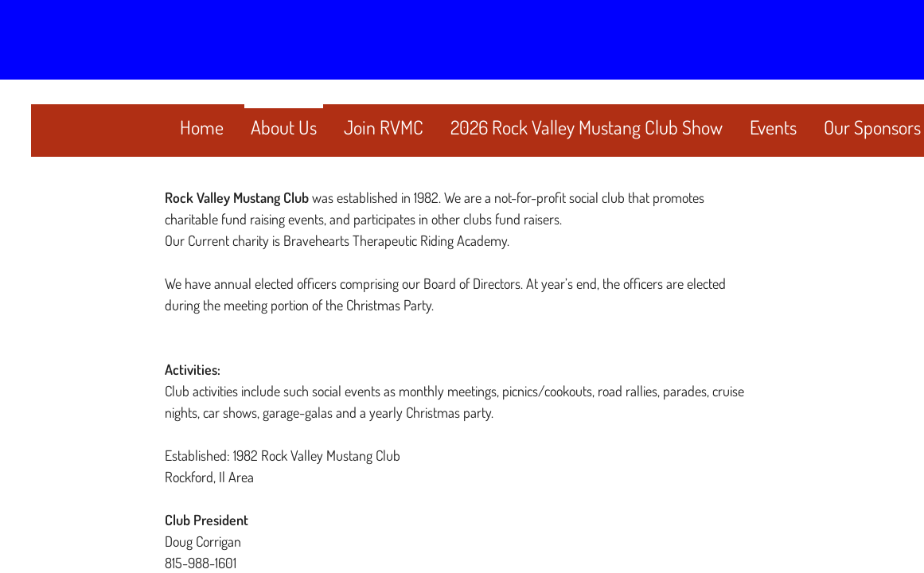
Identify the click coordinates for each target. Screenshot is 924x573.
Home (202, 127)
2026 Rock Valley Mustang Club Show (587, 127)
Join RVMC (384, 127)
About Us (284, 127)
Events (773, 127)
